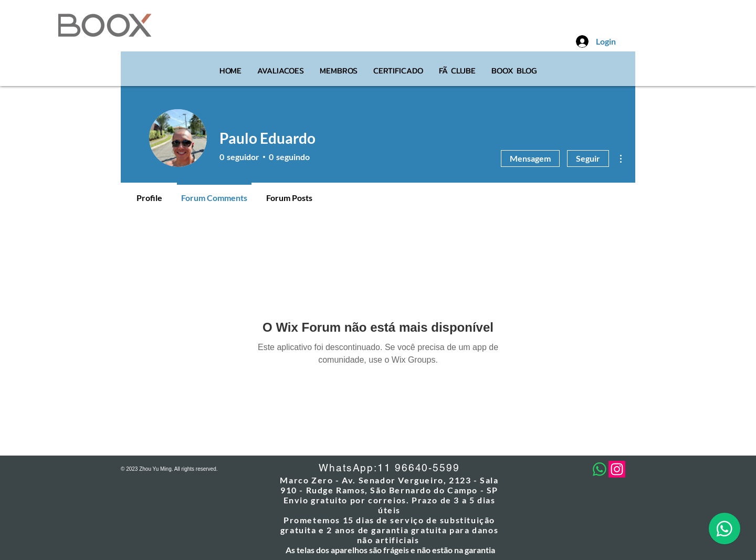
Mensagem (530, 158)
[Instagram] (617, 469)
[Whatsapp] (600, 469)
